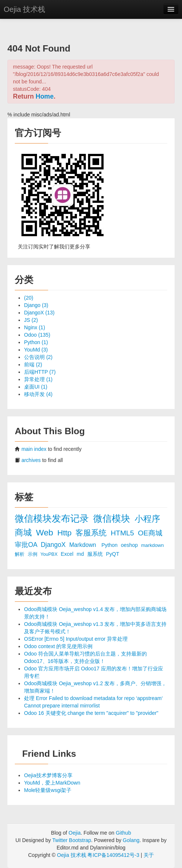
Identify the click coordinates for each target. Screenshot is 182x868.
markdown (153, 545)
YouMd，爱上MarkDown (52, 783)
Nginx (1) (35, 327)
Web (46, 532)
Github (123, 833)
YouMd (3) (36, 350)
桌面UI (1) (36, 387)
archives (31, 460)
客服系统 (92, 533)
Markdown (83, 545)
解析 (20, 554)
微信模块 (113, 519)
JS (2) (31, 320)
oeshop (130, 545)
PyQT (113, 554)
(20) (29, 298)
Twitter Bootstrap (72, 840)
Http (65, 533)
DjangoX (54, 545)
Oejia (75, 833)
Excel (68, 554)
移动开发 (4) (38, 394)
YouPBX (50, 554)
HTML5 (123, 533)
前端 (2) (33, 364)
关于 (149, 855)
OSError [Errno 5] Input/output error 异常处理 (76, 639)
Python (110, 545)
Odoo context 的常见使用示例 (58, 646)
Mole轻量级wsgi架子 (48, 790)
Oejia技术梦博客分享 (48, 775)
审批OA (27, 545)
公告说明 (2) (38, 357)
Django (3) (36, 305)
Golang (131, 840)
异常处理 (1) (38, 379)
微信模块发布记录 (53, 519)
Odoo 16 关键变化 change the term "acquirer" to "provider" (91, 713)
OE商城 (150, 533)
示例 (33, 554)
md (81, 554)
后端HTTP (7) (40, 372)
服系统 (96, 554)
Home (45, 96)
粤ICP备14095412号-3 (113, 855)
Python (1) (36, 342)
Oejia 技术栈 (24, 9)
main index (34, 449)
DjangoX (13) (39, 313)
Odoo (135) (37, 335)
